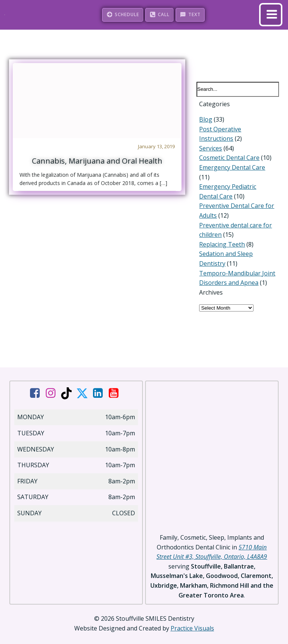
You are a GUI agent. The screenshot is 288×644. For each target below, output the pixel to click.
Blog (203, 120)
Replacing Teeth (219, 235)
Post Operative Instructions (235, 129)
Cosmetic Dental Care (227, 158)
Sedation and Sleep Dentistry (237, 245)
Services (208, 149)
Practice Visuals (192, 620)
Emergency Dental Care (229, 168)
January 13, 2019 (156, 146)
